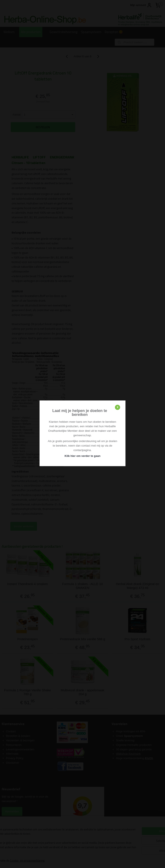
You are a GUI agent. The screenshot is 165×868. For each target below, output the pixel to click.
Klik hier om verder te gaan (83, 456)
